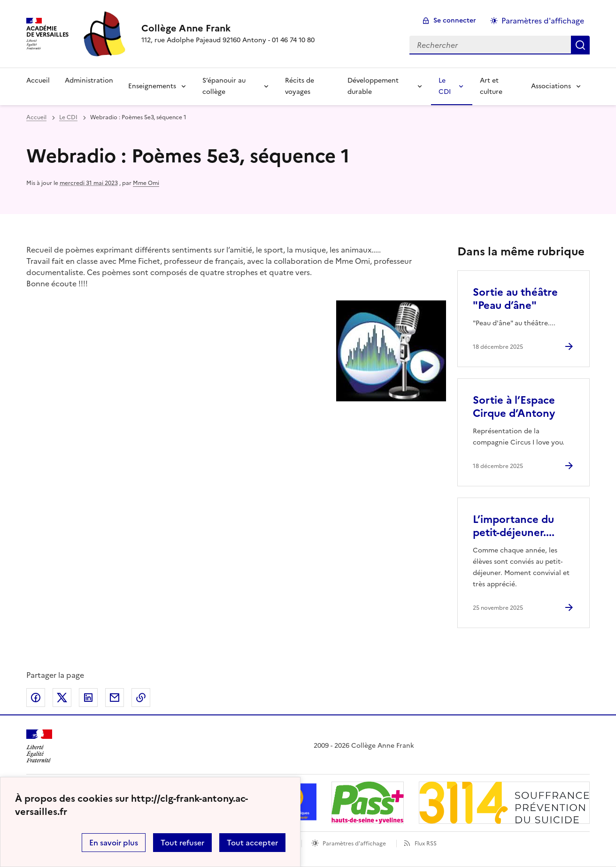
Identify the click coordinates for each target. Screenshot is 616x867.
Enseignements (152, 86)
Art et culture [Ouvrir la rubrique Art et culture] (491, 86)
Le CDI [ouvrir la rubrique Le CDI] (68, 117)
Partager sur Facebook (36, 698)
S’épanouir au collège (224, 86)
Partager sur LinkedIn (88, 698)
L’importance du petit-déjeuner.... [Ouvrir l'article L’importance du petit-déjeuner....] (514, 526)
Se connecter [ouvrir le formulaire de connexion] (455, 20)
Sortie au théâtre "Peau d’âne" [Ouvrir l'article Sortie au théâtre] (515, 299)
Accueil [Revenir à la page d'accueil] (38, 81)
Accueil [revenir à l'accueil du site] (36, 117)
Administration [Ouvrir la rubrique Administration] (89, 81)
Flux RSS (426, 844)
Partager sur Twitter (62, 698)
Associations (551, 86)
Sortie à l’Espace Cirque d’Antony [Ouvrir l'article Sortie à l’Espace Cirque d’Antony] (514, 407)
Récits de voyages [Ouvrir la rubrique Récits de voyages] (300, 86)
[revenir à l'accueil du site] (228, 28)
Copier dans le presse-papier (141, 698)
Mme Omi (146, 183)
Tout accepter (252, 843)
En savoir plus (114, 843)
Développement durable (373, 86)
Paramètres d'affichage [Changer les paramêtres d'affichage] (543, 21)
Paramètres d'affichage (354, 844)
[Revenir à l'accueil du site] (39, 746)
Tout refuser (182, 843)
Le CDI (445, 86)
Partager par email (115, 698)
